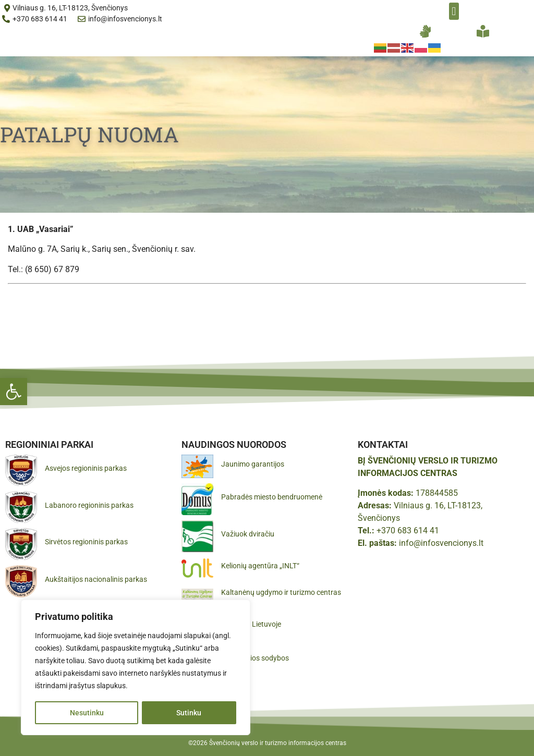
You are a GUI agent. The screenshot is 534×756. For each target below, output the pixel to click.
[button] (14, 392)
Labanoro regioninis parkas (89, 505)
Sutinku (189, 713)
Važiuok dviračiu (248, 534)
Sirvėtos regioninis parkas (86, 542)
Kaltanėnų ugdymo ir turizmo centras (281, 592)
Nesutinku (86, 713)
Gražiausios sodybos (255, 658)
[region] (136, 668)
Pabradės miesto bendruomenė (272, 497)
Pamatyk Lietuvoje (251, 624)
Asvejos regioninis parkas (86, 468)
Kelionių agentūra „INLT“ (260, 566)
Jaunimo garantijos (253, 464)
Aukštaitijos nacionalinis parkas (96, 579)
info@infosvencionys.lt (441, 543)
